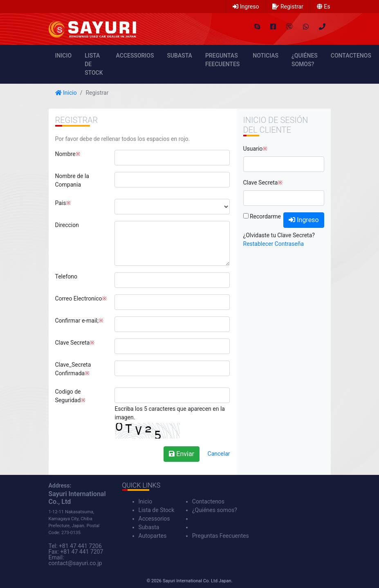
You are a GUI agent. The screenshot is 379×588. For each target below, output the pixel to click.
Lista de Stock (94, 64)
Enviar (182, 454)
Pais (61, 203)
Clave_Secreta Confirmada (73, 369)
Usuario (253, 149)
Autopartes (153, 536)
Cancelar (219, 454)
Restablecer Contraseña (274, 244)
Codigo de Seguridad (68, 396)
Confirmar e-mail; (77, 321)
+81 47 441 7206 (80, 546)
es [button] (324, 7)
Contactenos (351, 56)
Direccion (67, 225)
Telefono (66, 276)
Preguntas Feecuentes (222, 60)
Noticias (266, 56)
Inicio (64, 56)
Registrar (288, 7)
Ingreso (246, 7)
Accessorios (135, 56)
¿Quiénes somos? (305, 60)
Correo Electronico (79, 298)
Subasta (179, 56)
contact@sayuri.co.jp (75, 563)
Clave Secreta (73, 343)
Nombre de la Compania (72, 180)
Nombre (65, 154)
